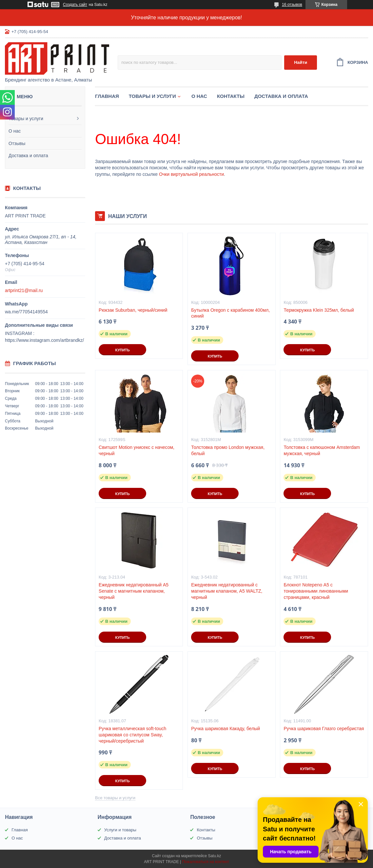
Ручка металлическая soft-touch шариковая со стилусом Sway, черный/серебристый (132, 735)
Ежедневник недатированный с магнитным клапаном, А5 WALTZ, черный (227, 591)
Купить (122, 350)
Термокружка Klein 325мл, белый (319, 310)
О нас (15, 131)
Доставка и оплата (28, 156)
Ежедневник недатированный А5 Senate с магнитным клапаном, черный (134, 591)
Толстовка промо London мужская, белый (228, 450)
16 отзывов (292, 5)
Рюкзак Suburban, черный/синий (133, 310)
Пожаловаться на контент (205, 862)
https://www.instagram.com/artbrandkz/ (44, 340)
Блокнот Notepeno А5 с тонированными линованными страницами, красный (316, 591)
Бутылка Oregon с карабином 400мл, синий (230, 313)
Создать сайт (75, 5)
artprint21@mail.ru (24, 290)
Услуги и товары (120, 830)
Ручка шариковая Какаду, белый (226, 729)
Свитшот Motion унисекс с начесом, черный (137, 450)
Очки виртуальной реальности (191, 174)
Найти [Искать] (301, 62)
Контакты (231, 96)
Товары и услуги (26, 119)
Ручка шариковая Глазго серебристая (324, 729)
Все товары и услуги (115, 798)
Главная (107, 96)
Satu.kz (214, 856)
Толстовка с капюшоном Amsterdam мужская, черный (322, 450)
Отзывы (17, 143)
